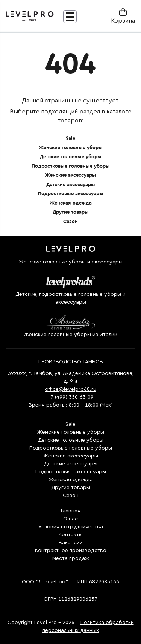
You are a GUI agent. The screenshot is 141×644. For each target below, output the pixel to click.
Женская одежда (71, 203)
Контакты (71, 535)
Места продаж (71, 558)
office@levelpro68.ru (71, 389)
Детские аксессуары (71, 184)
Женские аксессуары (71, 175)
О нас (70, 519)
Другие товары (71, 212)
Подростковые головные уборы (71, 166)
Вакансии (71, 543)
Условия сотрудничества (71, 527)
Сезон (70, 221)
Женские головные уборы (71, 148)
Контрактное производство (71, 551)
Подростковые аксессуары (71, 194)
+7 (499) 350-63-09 (70, 397)
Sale (70, 138)
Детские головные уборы (71, 157)
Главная (71, 511)
